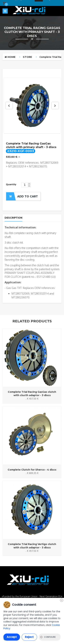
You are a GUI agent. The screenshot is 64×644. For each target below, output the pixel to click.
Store (27, 57)
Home (10, 57)
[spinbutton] (26, 185)
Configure (48, 637)
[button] (29, 184)
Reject (29, 637)
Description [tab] (13, 218)
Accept (12, 637)
